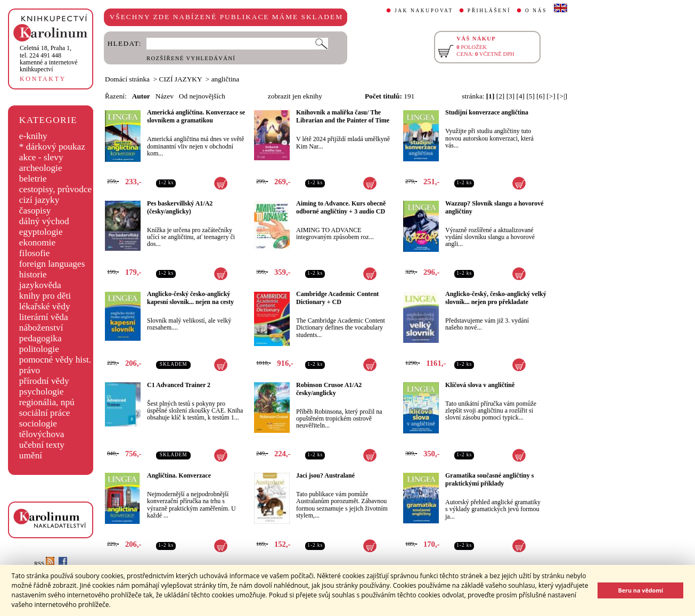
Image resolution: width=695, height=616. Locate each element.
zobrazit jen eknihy (295, 96)
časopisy (35, 211)
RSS (44, 564)
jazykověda (40, 285)
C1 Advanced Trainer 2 (179, 385)
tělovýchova (42, 434)
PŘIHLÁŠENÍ (489, 11)
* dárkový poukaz (52, 147)
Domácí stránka (127, 79)
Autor (141, 96)
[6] (541, 96)
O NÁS (536, 11)
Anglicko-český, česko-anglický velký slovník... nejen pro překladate (496, 298)
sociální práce (45, 413)
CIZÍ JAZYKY (181, 79)
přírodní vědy (44, 381)
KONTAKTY (43, 79)
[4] (521, 96)
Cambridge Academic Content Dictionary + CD (337, 298)
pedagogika (40, 338)
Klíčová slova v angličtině (480, 385)
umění (31, 455)
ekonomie (37, 243)
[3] (511, 96)
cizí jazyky (39, 200)
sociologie (38, 424)
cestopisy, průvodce (56, 189)
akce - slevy (41, 157)
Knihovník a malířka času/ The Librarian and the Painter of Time (343, 116)
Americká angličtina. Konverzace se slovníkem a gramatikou (196, 116)
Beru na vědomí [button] (640, 590)
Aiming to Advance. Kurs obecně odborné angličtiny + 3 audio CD (341, 207)
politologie (39, 349)
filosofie (35, 253)
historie (33, 274)
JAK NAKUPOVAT (424, 11)
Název (165, 96)
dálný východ (44, 221)
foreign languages (52, 264)
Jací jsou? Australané (325, 475)
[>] (551, 96)
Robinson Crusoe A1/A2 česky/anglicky (329, 389)
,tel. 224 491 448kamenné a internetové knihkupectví (49, 59)
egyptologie (41, 232)
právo (30, 370)
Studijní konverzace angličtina (487, 112)
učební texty (42, 445)
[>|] (562, 96)
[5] (530, 96)
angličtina (226, 79)
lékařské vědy (45, 306)
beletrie (33, 179)
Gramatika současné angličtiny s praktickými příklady (489, 479)
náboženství (41, 328)
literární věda (44, 317)
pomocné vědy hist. (55, 360)
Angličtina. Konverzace (179, 475)
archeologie (41, 168)
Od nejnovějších (202, 96)
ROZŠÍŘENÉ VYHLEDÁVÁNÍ (191, 58)
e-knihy (33, 136)
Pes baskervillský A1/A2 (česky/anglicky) (180, 207)
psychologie (42, 392)
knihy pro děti (45, 296)
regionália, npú (47, 402)
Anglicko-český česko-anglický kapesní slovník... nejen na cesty (190, 298)
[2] (501, 96)
